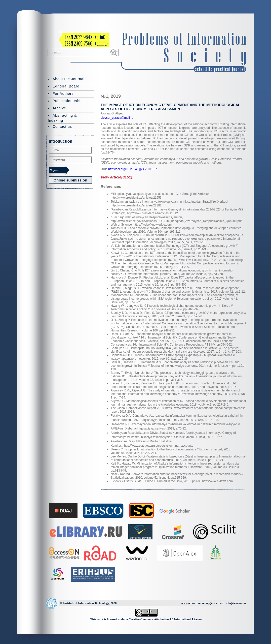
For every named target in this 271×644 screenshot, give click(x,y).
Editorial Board (66, 86)
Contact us (62, 127)
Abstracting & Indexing (62, 118)
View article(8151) (116, 177)
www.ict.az (188, 603)
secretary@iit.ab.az (210, 603)
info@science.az (236, 603)
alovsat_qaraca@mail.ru (117, 118)
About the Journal (69, 79)
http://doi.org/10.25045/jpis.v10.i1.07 (132, 169)
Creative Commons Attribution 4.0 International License (165, 619)
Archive (59, 108)
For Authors (63, 94)
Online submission (70, 180)
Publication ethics (69, 101)
